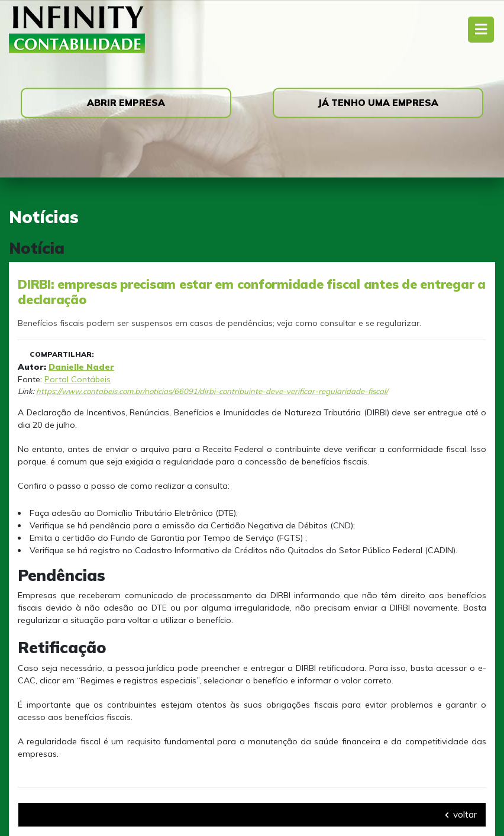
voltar (461, 814)
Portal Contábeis (77, 379)
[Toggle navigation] (481, 29)
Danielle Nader (81, 367)
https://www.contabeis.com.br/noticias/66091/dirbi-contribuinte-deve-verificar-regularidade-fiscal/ (212, 391)
